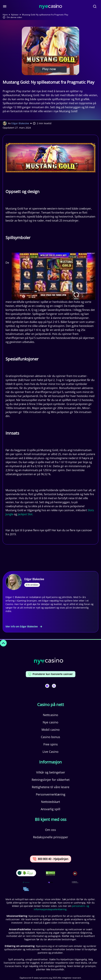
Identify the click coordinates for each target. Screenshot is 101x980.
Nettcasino (50, 715)
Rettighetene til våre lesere (51, 787)
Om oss (50, 830)
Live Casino (50, 752)
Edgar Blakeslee (20, 123)
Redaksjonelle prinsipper (50, 837)
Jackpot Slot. (25, 514)
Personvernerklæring (51, 794)
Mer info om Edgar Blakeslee (24, 626)
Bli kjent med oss (51, 819)
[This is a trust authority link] (26, 882)
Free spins (51, 744)
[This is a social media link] (47, 686)
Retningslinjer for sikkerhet (51, 780)
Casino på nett (51, 705)
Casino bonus (50, 737)
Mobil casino (51, 730)
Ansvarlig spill (50, 809)
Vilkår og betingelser (51, 772)
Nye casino (50, 722)
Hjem (5, 15)
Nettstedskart (50, 802)
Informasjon (50, 762)
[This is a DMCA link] (50, 873)
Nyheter (15, 15)
